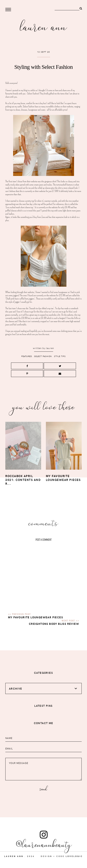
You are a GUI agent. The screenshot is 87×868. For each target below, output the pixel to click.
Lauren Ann (43, 26)
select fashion (43, 356)
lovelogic (74, 856)
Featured (27, 356)
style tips (60, 356)
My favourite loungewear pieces (36, 617)
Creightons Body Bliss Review (54, 624)
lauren (50, 348)
